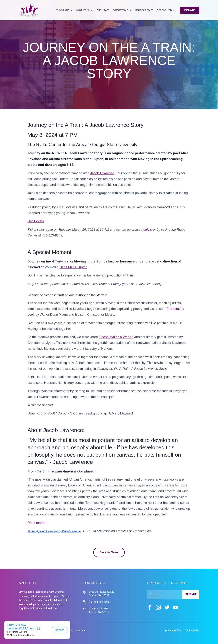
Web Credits (192, 631)
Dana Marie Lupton (73, 270)
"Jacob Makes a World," (116, 339)
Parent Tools (122, 10)
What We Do (85, 10)
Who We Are (64, 10)
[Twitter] (167, 607)
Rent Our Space (144, 10)
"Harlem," (174, 311)
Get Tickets (36, 224)
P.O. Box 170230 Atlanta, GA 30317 (99, 610)
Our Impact (103, 10)
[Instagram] (158, 607)
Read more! (36, 525)
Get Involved (166, 10)
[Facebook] (150, 607)
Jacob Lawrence (102, 176)
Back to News (109, 552)
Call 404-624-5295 (99, 602)
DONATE (190, 10)
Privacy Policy (173, 631)
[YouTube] (176, 607)
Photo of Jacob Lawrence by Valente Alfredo (54, 534)
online (148, 232)
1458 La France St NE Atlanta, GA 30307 (101, 594)
